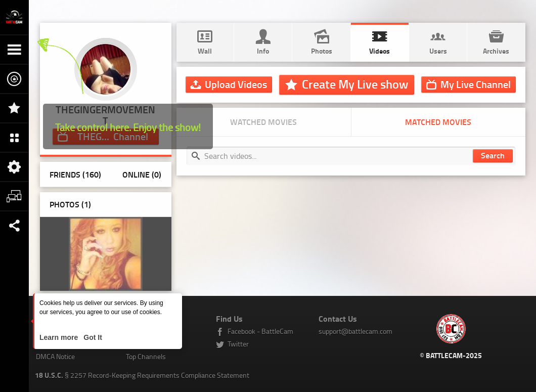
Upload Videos (236, 84)
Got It (92, 337)
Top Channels (146, 356)
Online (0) (142, 174)
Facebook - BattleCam (260, 331)
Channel (476, 84)
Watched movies (263, 122)
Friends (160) (75, 174)
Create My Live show (355, 84)
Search (493, 155)
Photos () (70, 204)
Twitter (238, 344)
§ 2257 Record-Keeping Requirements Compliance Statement (142, 375)
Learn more (60, 337)
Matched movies (438, 122)
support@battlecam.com (355, 331)
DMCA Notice (55, 356)
